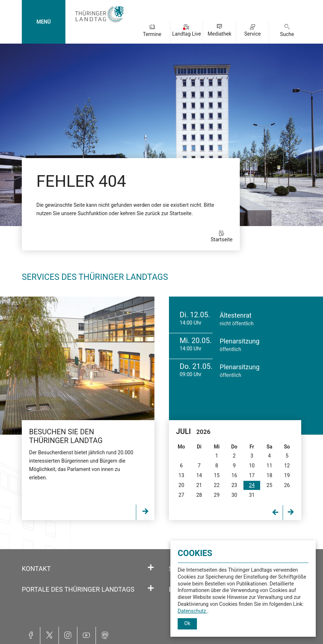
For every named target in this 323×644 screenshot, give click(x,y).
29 (217, 495)
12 (287, 466)
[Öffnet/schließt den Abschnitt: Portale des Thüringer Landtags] (151, 588)
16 (234, 475)
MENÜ (43, 22)
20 (181, 485)
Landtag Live (187, 34)
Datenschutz (193, 611)
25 (270, 485)
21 (199, 485)
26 (287, 485)
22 (217, 485)
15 (217, 475)
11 (270, 466)
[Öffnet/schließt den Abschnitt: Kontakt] (151, 568)
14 (199, 475)
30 (234, 495)
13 (181, 475)
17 (252, 475)
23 (234, 485)
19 (287, 475)
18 (270, 475)
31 (252, 495)
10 (252, 466)
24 (252, 485)
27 (181, 495)
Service (253, 34)
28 (199, 495)
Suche (287, 34)
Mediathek (220, 34)
